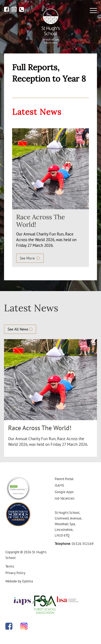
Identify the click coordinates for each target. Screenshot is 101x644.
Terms (10, 566)
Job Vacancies (65, 498)
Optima (27, 581)
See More (30, 258)
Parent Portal (64, 479)
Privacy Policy (15, 573)
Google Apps (64, 492)
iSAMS (59, 485)
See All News (20, 329)
